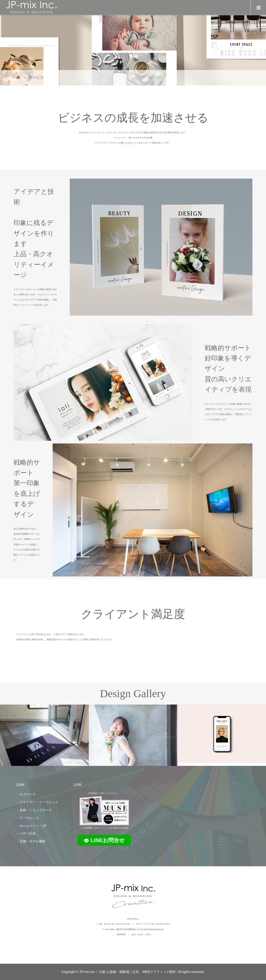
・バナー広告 (26, 833)
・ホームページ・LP (31, 826)
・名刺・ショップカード (34, 810)
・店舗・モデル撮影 (31, 841)
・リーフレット (28, 818)
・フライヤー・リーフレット (37, 802)
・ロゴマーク (26, 794)
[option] (44, 735)
